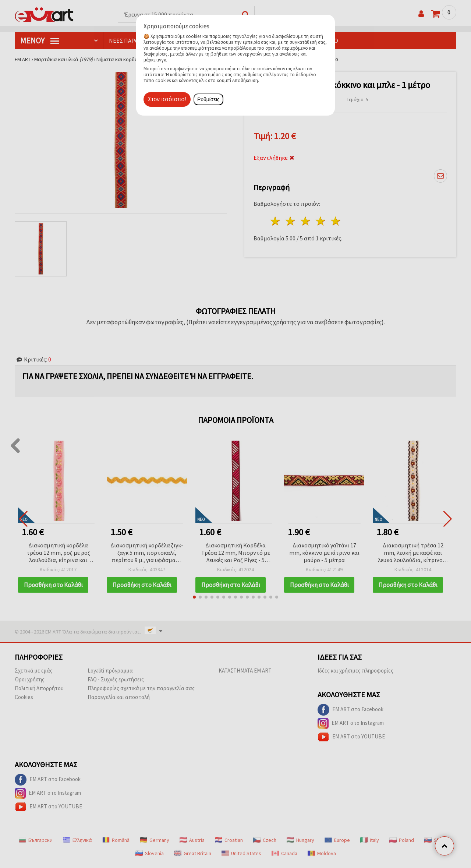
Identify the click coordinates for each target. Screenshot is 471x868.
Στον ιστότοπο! (167, 99)
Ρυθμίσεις (208, 99)
